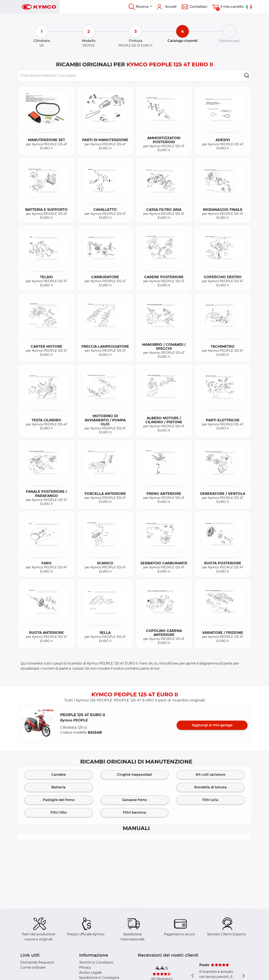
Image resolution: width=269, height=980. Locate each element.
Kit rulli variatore (210, 775)
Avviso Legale (91, 973)
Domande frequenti (37, 962)
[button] (37, 724)
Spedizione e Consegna (99, 978)
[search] (247, 76)
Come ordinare (33, 967)
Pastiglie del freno (59, 800)
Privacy (85, 967)
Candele (59, 775)
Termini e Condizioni (96, 962)
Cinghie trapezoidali (134, 775)
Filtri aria (210, 800)
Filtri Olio (59, 812)
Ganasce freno (134, 800)
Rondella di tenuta (210, 787)
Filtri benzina (134, 812)
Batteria (59, 787)
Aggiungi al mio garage (212, 725)
